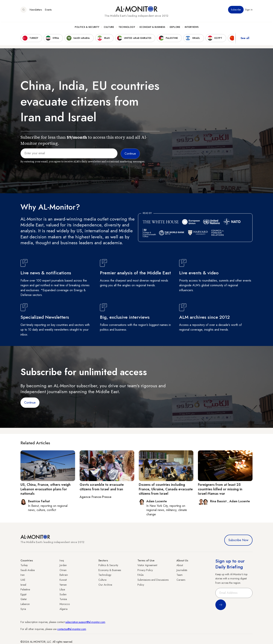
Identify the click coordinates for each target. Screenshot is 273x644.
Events (48, 11)
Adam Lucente (240, 501)
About (180, 565)
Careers (181, 580)
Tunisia (63, 599)
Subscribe (236, 11)
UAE (23, 580)
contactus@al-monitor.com (72, 629)
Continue (30, 403)
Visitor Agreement (147, 565)
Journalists (182, 570)
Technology (127, 29)
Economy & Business (152, 29)
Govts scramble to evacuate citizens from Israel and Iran (102, 487)
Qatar (24, 599)
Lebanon (25, 604)
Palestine (25, 589)
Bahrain (64, 575)
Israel (23, 585)
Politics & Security (87, 29)
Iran (23, 575)
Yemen (63, 585)
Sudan (63, 594)
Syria (23, 609)
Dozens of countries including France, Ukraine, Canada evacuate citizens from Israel (166, 489)
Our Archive (105, 585)
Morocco (65, 604)
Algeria (64, 609)
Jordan (63, 565)
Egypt (23, 594)
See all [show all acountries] (245, 40)
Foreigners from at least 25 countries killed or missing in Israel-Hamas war (220, 489)
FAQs (140, 575)
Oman (63, 570)
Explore (175, 29)
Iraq (62, 560)
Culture (109, 29)
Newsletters (36, 11)
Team (180, 575)
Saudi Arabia (28, 570)
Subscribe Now (238, 540)
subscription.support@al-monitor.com (85, 622)
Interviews (192, 29)
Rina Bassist (219, 501)
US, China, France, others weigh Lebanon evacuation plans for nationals (45, 489)
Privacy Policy (145, 570)
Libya (62, 589)
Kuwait (63, 580)
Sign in (249, 11)
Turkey (24, 565)
